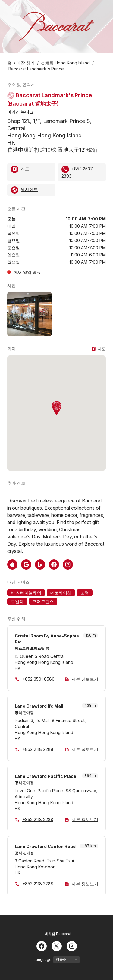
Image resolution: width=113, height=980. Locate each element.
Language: (57, 960)
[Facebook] (42, 946)
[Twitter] (57, 946)
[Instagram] (72, 946)
